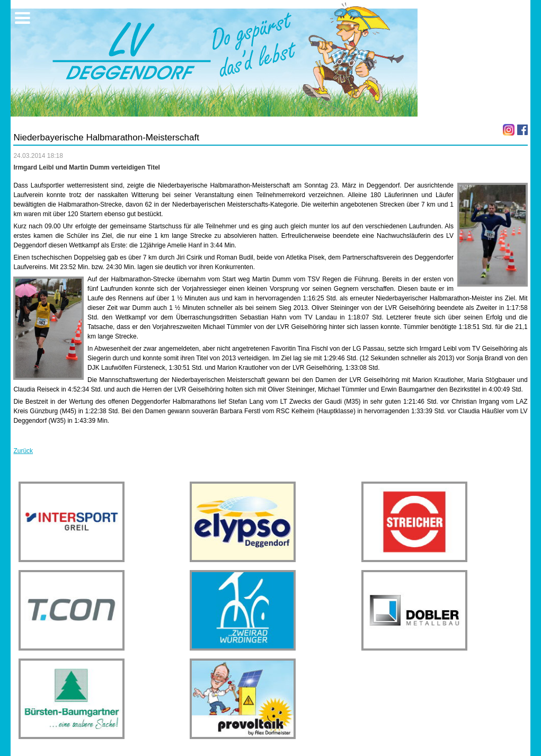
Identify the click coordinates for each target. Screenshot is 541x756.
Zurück (23, 451)
